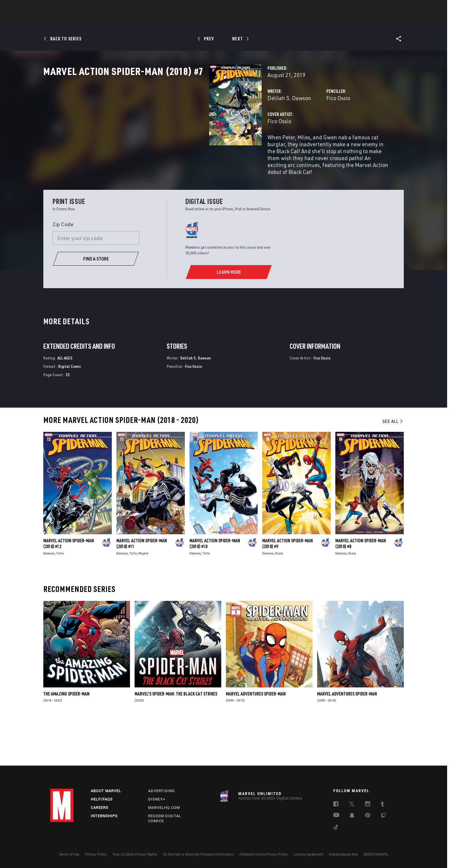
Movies (215, 20)
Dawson (49, 598)
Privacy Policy (96, 854)
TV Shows (241, 20)
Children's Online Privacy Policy (264, 854)
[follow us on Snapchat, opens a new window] (352, 816)
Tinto (60, 598)
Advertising (161, 791)
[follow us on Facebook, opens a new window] (336, 805)
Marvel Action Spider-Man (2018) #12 (69, 588)
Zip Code (63, 269)
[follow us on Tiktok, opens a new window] (336, 828)
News (138, 20)
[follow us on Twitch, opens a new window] (384, 816)
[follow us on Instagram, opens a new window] (368, 805)
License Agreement (308, 854)
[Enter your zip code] (96, 283)
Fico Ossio (280, 123)
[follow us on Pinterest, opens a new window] (368, 816)
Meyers (143, 598)
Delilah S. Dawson (173, 123)
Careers (100, 808)
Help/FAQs (102, 799)
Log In (71, 8)
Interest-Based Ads (343, 854)
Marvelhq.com (164, 808)
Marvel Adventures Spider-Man (256, 738)
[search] (389, 7)
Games (266, 20)
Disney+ (157, 799)
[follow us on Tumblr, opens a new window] (383, 805)
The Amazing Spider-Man (66, 738)
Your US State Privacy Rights (135, 854)
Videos (288, 20)
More (309, 20)
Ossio (279, 598)
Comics (159, 20)
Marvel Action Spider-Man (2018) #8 (361, 588)
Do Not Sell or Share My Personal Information (198, 854)
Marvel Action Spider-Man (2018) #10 (215, 588)
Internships (104, 816)
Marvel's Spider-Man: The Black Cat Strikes (176, 738)
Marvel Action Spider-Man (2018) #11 (142, 588)
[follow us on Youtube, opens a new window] (336, 815)
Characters (187, 20)
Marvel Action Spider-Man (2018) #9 (288, 588)
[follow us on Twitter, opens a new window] (352, 805)
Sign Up (90, 8)
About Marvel (106, 791)
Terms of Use (69, 854)
